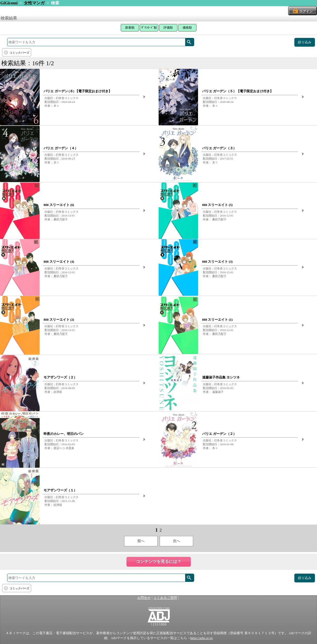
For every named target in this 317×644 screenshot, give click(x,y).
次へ (176, 541)
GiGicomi (9, 3)
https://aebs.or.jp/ (202, 638)
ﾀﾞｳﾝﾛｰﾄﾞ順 (149, 28)
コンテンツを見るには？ (159, 561)
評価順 (168, 28)
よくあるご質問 (165, 598)
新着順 (130, 28)
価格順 (187, 28)
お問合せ (144, 598)
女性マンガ (34, 3)
